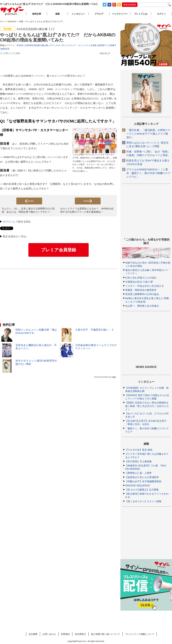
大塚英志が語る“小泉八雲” (139, 282)
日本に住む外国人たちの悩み (141, 278)
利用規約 (65, 634)
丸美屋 (93, 45)
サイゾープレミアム (12, 11)
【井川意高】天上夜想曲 (138, 461)
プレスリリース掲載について (140, 634)
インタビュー (78, 14)
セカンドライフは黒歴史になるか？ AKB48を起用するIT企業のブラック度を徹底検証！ (87, 210)
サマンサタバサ (57, 45)
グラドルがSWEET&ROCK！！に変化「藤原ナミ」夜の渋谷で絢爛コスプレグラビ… (148, 173)
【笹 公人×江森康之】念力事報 (142, 490)
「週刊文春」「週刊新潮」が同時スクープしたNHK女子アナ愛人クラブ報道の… (148, 134)
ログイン (8, 222)
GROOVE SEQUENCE (138, 485)
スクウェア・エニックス (77, 45)
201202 (20, 45)
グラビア (99, 14)
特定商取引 (80, 634)
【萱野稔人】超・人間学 (138, 473)
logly (114, 377)
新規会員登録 (130, 5)
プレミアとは (141, 14)
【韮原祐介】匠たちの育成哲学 (142, 477)
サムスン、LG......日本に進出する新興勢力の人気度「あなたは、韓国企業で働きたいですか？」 (28, 210)
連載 (57, 14)
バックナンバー (120, 14)
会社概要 (33, 634)
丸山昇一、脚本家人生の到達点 (142, 306)
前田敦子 (102, 45)
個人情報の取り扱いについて (106, 634)
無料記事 (37, 14)
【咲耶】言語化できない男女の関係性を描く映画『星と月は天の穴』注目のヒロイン (147, 406)
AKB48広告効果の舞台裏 (37, 45)
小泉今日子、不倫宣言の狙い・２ (95, 330)
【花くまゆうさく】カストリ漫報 (143, 501)
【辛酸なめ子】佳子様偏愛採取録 (143, 481)
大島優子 (112, 45)
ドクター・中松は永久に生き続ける (144, 286)
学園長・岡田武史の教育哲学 (141, 290)
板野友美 (5, 49)
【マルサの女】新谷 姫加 (139, 450)
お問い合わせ (49, 634)
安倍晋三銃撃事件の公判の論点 (142, 294)
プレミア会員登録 (58, 250)
